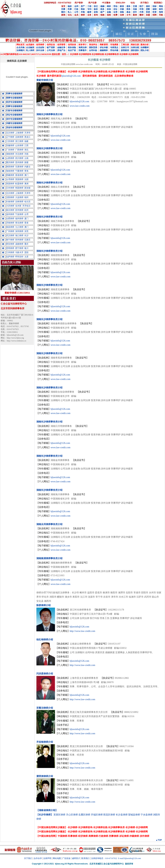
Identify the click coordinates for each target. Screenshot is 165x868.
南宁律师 (10, 240)
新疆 (26, 162)
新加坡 (27, 188)
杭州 (26, 210)
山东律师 (19, 145)
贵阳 (26, 252)
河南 (26, 154)
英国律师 (19, 179)
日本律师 (10, 188)
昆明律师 (10, 248)
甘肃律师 (19, 167)
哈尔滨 (27, 202)
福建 (26, 141)
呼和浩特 (19, 257)
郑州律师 (19, 240)
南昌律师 (10, 227)
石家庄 (27, 240)
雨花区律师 (109, 815)
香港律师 (19, 175)
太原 (26, 257)
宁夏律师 (19, 171)
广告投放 (66, 858)
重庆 (26, 244)
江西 (26, 145)
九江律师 (19, 227)
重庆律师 (10, 162)
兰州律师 (10, 252)
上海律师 (19, 133)
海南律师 (10, 171)
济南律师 (10, 223)
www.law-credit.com (80, 106)
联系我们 (85, 858)
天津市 (27, 133)
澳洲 (26, 184)
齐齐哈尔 (26, 206)
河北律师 (19, 154)
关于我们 (28, 858)
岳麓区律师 (84, 815)
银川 (26, 248)
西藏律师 (10, 175)
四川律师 (19, 158)
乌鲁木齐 (19, 252)
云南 (26, 158)
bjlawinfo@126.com (71, 76)
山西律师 (10, 158)
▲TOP (159, 840)
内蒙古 (27, 167)
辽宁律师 (10, 137)
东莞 (26, 231)
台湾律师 (10, 179)
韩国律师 (19, 188)
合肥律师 (10, 219)
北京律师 (10, 133)
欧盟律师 (19, 184)
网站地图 (57, 858)
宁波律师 (19, 214)
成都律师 (19, 244)
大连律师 (19, 197)
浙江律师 (19, 141)
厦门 (26, 219)
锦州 (26, 197)
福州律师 (19, 219)
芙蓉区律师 (59, 815)
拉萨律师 (10, 257)
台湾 (26, 214)
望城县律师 (134, 815)
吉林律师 (19, 137)
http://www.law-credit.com (82, 631)
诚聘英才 (76, 858)
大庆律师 (10, 206)
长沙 (26, 235)
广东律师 (10, 150)
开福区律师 (97, 815)
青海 (26, 171)
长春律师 (10, 202)
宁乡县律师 (147, 815)
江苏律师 (10, 141)
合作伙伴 (38, 858)
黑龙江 (27, 137)
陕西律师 (10, 167)
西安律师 (10, 244)
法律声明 (47, 858)
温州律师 (10, 214)
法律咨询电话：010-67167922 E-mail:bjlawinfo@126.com (116, 858)
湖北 (26, 150)
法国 (26, 179)
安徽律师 (10, 145)
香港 (26, 223)
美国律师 (10, 184)
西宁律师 (19, 248)
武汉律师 (10, 235)
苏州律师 (19, 210)
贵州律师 (19, 162)
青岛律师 (19, 223)
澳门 (26, 175)
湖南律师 (10, 154)
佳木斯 (18, 206)
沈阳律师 (10, 197)
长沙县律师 (122, 815)
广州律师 (10, 231)
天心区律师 (72, 815)
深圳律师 (19, 231)
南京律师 (10, 210)
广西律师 (19, 150)
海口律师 (19, 235)
